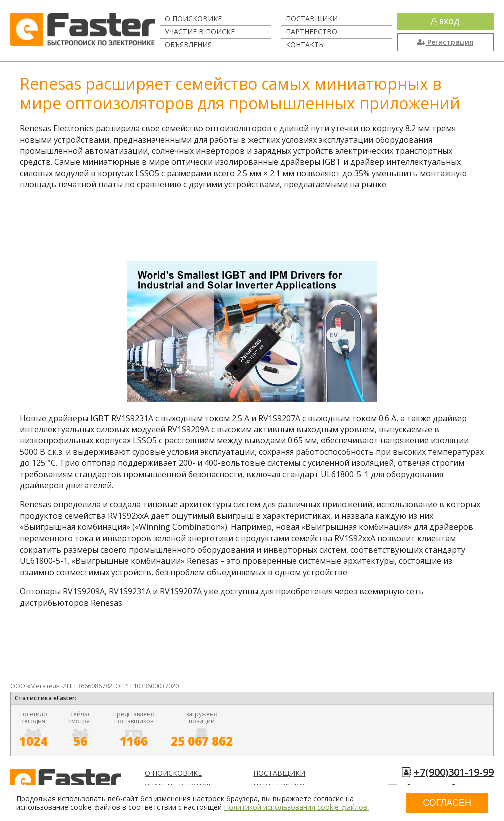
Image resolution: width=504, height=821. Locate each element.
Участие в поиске (200, 31)
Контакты (305, 44)
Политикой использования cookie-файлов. (296, 807)
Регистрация (445, 42)
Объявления (188, 44)
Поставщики (312, 18)
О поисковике (193, 18)
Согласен (447, 803)
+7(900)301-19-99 (454, 772)
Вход (445, 21)
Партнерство (312, 31)
